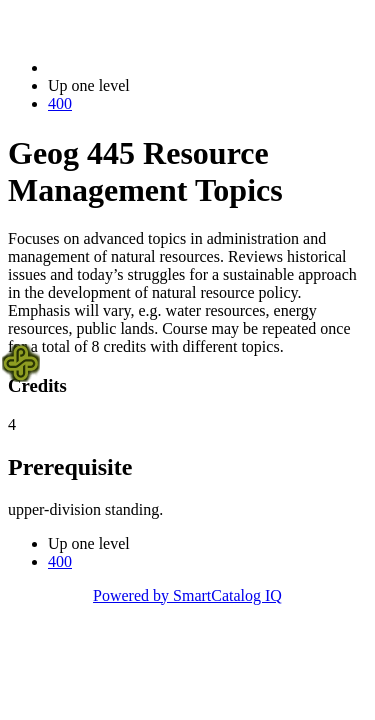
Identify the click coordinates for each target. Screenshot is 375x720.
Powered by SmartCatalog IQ (187, 595)
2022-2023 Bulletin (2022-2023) (152, 67)
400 (60, 103)
